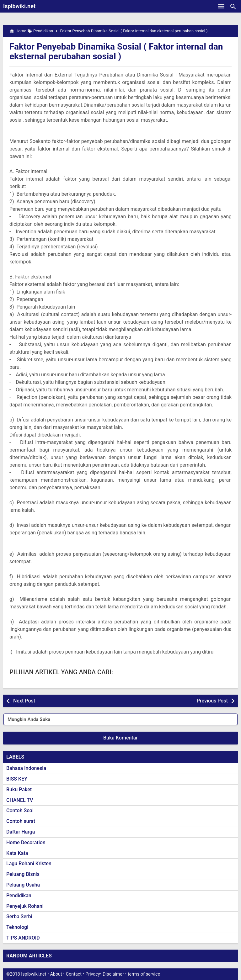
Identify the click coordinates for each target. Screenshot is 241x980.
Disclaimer (113, 974)
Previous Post (212, 701)
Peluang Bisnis (23, 874)
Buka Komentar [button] (120, 738)
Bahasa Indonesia (26, 768)
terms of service (144, 974)
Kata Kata (17, 853)
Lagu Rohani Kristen (29, 863)
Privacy (93, 974)
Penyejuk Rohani (25, 906)
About (56, 974)
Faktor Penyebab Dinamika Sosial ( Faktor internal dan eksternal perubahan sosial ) (116, 51)
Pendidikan (19, 895)
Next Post (24, 701)
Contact (74, 974)
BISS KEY (17, 779)
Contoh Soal (20, 810)
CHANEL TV (20, 800)
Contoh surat (21, 821)
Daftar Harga (21, 832)
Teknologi (17, 927)
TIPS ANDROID (23, 938)
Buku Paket (19, 789)
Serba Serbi (19, 916)
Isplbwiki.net (19, 6)
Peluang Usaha (23, 885)
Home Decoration (26, 842)
